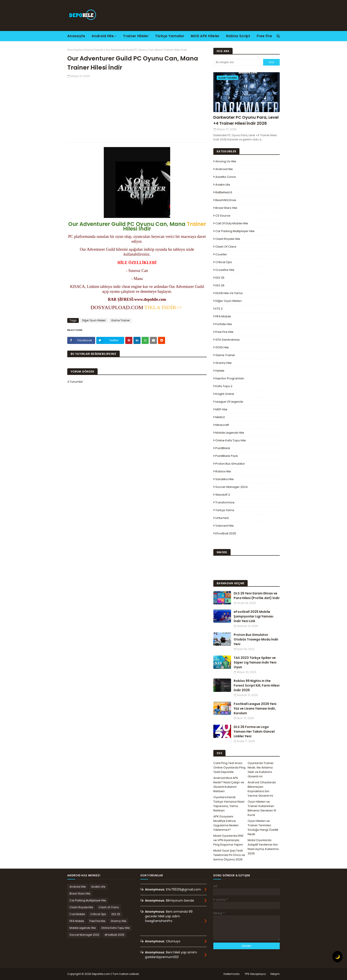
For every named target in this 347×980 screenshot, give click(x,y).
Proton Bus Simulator (230, 464)
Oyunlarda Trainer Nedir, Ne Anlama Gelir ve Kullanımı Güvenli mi (261, 770)
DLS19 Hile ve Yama (229, 293)
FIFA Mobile (223, 316)
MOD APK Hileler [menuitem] (205, 36)
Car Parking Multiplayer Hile (235, 231)
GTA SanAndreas (227, 340)
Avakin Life (223, 185)
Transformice (225, 502)
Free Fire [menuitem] (264, 36)
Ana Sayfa (74, 50)
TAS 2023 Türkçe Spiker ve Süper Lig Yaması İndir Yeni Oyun (255, 662)
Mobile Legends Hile (230, 433)
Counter (221, 254)
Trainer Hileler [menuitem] (136, 36)
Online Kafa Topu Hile (231, 440)
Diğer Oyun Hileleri (94, 320)
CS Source (223, 216)
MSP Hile (221, 409)
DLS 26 (220, 285)
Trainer (196, 224)
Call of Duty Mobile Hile (232, 223)
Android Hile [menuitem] (103, 36)
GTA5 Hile (222, 347)
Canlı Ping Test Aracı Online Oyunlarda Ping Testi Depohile (229, 768)
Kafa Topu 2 (224, 386)
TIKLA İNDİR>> (164, 307)
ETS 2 (219, 309)
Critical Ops (224, 262)
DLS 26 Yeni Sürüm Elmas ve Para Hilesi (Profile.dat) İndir (257, 596)
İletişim (275, 974)
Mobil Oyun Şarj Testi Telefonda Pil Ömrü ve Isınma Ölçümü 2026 (229, 855)
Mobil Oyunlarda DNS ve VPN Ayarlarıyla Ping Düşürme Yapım (228, 840)
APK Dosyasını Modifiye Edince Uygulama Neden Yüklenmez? (226, 823)
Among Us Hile (226, 161)
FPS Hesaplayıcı (255, 974)
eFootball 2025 (226, 533)
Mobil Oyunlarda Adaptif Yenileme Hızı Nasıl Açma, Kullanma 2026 (263, 847)
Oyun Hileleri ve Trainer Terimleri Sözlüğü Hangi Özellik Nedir (263, 828)
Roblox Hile (223, 471)
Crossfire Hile (225, 270)
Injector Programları (230, 378)
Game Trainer (94, 50)
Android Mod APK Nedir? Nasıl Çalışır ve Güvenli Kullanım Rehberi (229, 785)
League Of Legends (229, 402)
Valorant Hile (225, 526)
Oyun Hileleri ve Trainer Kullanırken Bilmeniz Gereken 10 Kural (262, 808)
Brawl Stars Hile (226, 208)
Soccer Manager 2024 (231, 487)
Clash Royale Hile (228, 239)
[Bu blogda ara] (238, 62)
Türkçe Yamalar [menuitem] (170, 36)
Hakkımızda (231, 974)
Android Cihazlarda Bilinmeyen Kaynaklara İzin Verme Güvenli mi (262, 789)
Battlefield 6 (224, 192)
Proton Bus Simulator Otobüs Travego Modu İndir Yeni (256, 639)
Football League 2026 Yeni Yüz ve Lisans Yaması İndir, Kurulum (255, 708)
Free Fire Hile (224, 332)
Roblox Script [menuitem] (238, 36)
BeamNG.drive (226, 200)
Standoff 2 (223, 495)
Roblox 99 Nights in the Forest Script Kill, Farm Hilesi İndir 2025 (257, 685)
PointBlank (223, 448)
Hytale (220, 371)
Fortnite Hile (224, 324)
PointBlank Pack (227, 456)
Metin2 (220, 417)
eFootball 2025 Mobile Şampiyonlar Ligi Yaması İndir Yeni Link (254, 616)
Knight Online (225, 394)
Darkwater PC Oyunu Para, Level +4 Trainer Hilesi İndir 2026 (246, 120)
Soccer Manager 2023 (84, 935)
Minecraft (222, 425)
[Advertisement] (137, 109)
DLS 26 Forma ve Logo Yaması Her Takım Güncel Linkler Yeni (254, 732)
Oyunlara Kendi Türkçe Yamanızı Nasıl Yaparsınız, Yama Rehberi (229, 804)
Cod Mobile (77, 914)
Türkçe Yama (225, 510)
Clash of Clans (226, 247)
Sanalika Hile (225, 479)
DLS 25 (220, 278)
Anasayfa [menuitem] (76, 36)
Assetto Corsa (226, 177)
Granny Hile (224, 363)
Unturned (222, 518)
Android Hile (224, 169)
